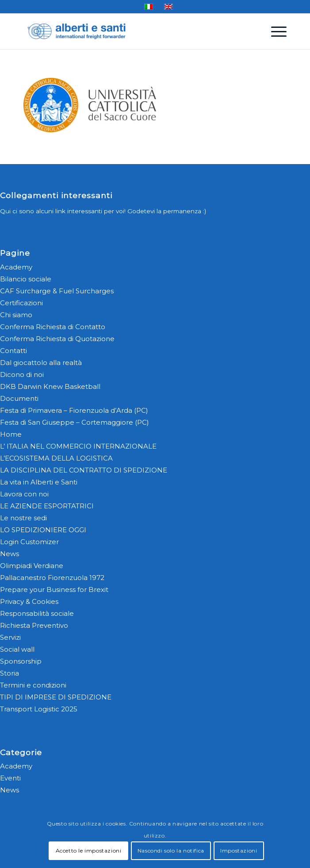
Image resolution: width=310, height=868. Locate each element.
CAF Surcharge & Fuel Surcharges (57, 291)
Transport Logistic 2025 (39, 709)
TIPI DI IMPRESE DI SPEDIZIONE (56, 697)
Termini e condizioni (33, 685)
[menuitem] (274, 31)
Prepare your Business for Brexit (54, 590)
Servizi (10, 637)
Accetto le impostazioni (89, 851)
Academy (16, 267)
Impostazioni (239, 851)
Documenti (19, 398)
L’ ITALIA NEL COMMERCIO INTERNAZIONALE (78, 446)
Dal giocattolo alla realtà (41, 363)
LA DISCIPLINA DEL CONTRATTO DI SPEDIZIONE (84, 470)
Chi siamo (16, 315)
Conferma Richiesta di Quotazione (57, 339)
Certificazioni (21, 303)
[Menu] (274, 31)
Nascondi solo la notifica (171, 851)
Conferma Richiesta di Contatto (53, 327)
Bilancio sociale (26, 279)
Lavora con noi (24, 494)
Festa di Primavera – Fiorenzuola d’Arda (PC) (74, 410)
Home (11, 434)
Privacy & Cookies (29, 601)
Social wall (17, 649)
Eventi (10, 778)
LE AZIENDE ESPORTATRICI (47, 506)
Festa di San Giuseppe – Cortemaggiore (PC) (75, 422)
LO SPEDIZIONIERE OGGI (43, 530)
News (10, 554)
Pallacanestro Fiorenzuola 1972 (52, 578)
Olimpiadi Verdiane (32, 566)
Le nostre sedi (23, 518)
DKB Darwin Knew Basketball (50, 386)
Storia (10, 673)
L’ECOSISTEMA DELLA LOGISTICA (56, 458)
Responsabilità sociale (37, 613)
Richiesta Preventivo (34, 625)
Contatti (13, 351)
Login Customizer (29, 542)
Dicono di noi (22, 374)
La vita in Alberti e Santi (39, 482)
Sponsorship (21, 661)
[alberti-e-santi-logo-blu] (129, 31)
